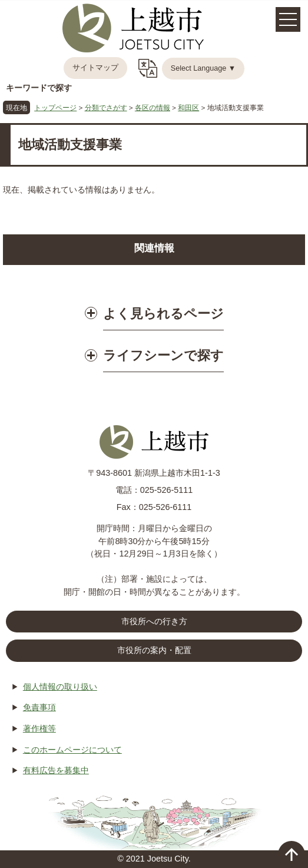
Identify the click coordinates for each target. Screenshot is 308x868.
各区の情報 (153, 107)
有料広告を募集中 (56, 770)
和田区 (188, 107)
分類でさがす (106, 107)
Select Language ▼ (203, 68)
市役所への (154, 622)
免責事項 (39, 707)
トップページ (55, 107)
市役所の (154, 651)
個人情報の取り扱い (60, 687)
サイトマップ (95, 68)
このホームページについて (72, 750)
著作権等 (39, 728)
